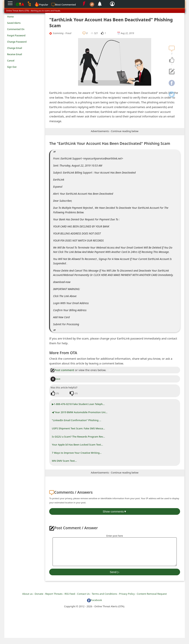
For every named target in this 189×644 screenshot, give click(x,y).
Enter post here (115, 536)
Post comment (62, 370)
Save (55, 379)
